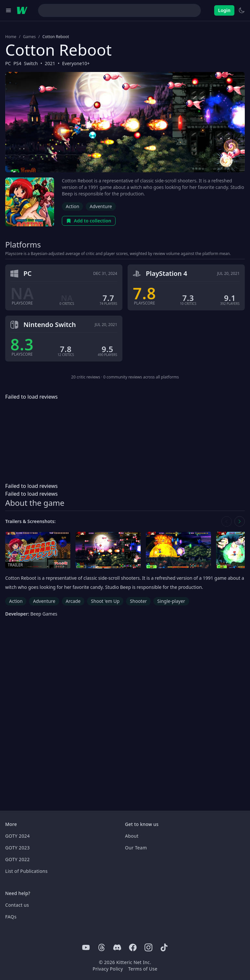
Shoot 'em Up (105, 601)
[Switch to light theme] (242, 10)
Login (224, 10)
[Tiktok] (164, 947)
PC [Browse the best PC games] (8, 63)
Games (29, 37)
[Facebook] (133, 947)
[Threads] (102, 947)
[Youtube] (86, 947)
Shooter (138, 601)
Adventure (101, 206)
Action (72, 206)
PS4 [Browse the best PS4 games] (17, 63)
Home (11, 37)
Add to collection (89, 221)
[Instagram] (148, 947)
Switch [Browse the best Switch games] (31, 63)
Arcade (73, 601)
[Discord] (117, 947)
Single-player (171, 601)
